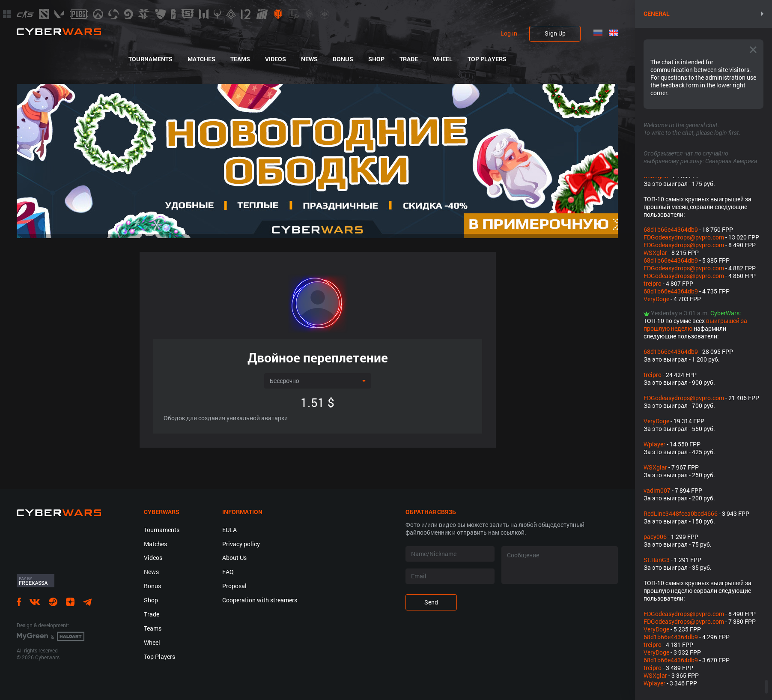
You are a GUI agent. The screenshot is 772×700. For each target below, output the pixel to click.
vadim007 (657, 490)
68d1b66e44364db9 (671, 229)
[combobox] (318, 381)
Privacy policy (241, 544)
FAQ (228, 572)
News (309, 59)
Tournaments (151, 59)
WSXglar (655, 253)
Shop (376, 59)
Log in (509, 33)
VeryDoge (656, 299)
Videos (276, 59)
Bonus (343, 59)
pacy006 (655, 537)
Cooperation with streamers (260, 600)
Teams (240, 59)
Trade (409, 59)
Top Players (487, 59)
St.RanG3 (657, 560)
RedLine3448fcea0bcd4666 (681, 513)
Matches (201, 59)
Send (431, 602)
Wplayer (654, 444)
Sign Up (555, 33)
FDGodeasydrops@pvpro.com (684, 237)
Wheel (443, 59)
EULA (230, 530)
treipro (653, 283)
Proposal (234, 586)
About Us (234, 558)
